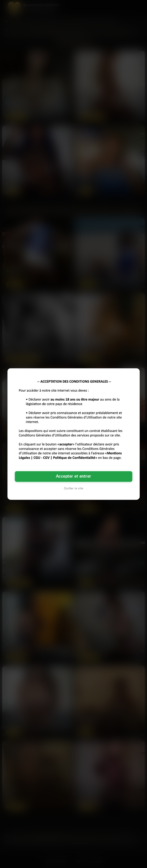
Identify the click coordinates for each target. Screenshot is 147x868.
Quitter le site (73, 488)
